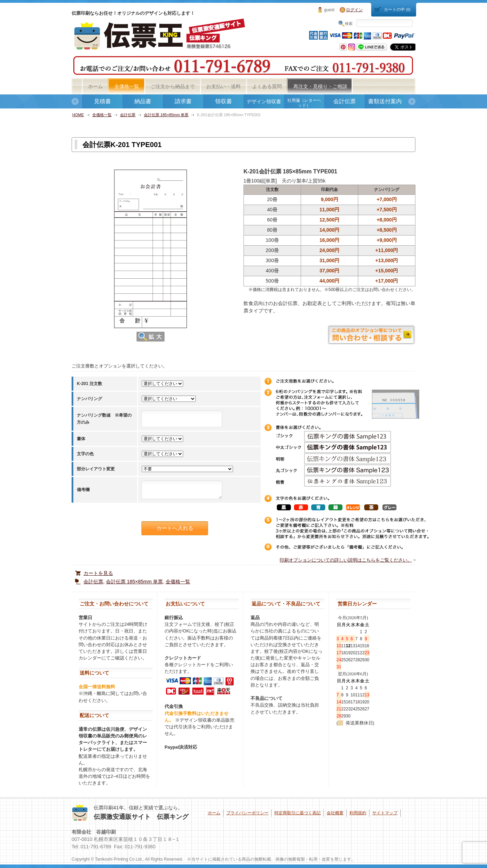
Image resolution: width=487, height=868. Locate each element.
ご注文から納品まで (173, 86)
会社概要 (335, 813)
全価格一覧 (127, 86)
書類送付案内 (385, 101)
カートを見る (98, 573)
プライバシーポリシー (247, 813)
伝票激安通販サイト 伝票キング (141, 817)
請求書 (183, 101)
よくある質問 (267, 86)
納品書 (143, 101)
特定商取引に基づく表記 (298, 813)
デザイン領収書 (264, 101)
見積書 (102, 101)
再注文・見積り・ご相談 (320, 86)
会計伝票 (345, 101)
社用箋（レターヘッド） (304, 103)
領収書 (224, 101)
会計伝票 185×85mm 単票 (166, 115)
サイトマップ (385, 813)
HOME (78, 115)
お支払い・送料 (224, 86)
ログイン (354, 10)
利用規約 (358, 813)
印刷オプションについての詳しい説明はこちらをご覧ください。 (346, 560)
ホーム (95, 86)
